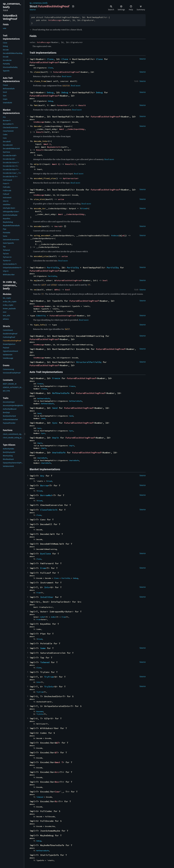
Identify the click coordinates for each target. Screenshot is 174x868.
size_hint (39, 199)
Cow (57, 792)
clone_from (40, 81)
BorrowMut (46, 495)
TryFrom (49, 677)
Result (82, 105)
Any (42, 476)
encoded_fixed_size (45, 178)
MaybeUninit (54, 147)
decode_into (40, 141)
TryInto (49, 687)
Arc (57, 772)
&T (58, 743)
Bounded (40, 711)
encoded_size (41, 256)
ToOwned (45, 662)
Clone (50, 59)
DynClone (46, 554)
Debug (50, 92)
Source (33, 10)
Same (43, 648)
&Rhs (57, 290)
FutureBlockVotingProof (44, 62)
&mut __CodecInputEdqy (72, 129)
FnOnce (115, 235)
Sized (84, 208)
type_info (39, 325)
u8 (60, 226)
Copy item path (73, 6)
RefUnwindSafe (61, 393)
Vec (56, 226)
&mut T (59, 762)
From (43, 568)
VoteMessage (55, 20)
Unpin (56, 438)
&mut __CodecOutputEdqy (71, 214)
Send (55, 408)
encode (37, 226)
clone (37, 72)
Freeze (56, 378)
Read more (67, 76)
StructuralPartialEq (89, 362)
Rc (56, 801)
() (75, 164)
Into (47, 587)
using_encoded (42, 235)
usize (74, 178)
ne (35, 290)
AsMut (53, 617)
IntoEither (47, 597)
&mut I (47, 144)
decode (37, 126)
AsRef (43, 617)
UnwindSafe (59, 453)
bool (105, 280)
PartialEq (53, 268)
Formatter (62, 105)
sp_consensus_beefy (39, 3)
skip (36, 164)
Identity (41, 316)
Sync (55, 423)
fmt (36, 105)
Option (66, 178)
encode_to (39, 208)
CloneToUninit (49, 510)
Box (57, 782)
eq (35, 280)
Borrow (44, 486)
